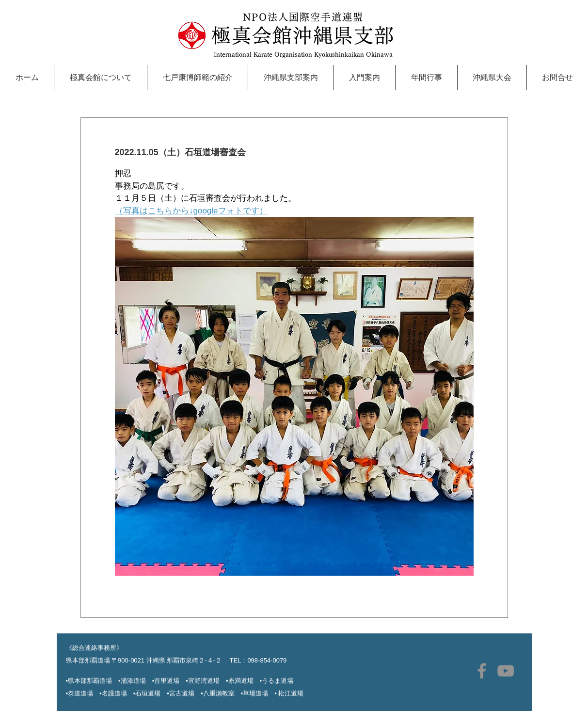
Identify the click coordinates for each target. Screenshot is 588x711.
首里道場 (167, 681)
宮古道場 (185, 693)
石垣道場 (151, 693)
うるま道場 (278, 681)
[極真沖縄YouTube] (506, 671)
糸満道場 (241, 681)
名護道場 (114, 693)
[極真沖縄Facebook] (482, 671)
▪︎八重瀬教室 (221, 693)
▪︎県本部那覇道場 (89, 681)
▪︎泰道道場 (83, 693)
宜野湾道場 (204, 681)
